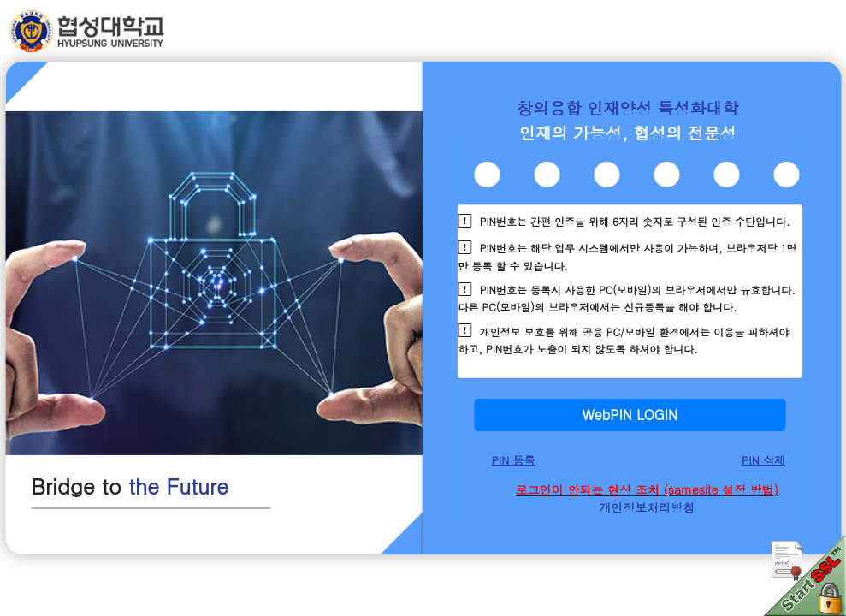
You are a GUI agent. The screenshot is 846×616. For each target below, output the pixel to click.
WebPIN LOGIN (630, 415)
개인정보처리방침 (647, 507)
